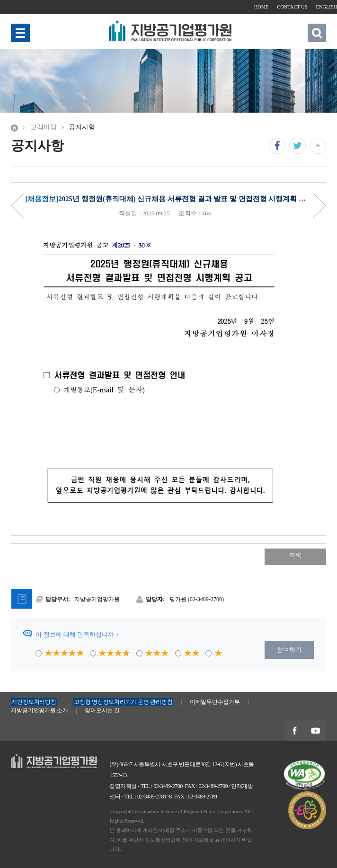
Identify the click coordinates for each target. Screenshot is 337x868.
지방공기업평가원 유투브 (315, 731)
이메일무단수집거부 (215, 702)
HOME (262, 7)
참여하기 (289, 650)
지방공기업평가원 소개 (39, 710)
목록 (295, 555)
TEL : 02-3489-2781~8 (148, 797)
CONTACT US (292, 7)
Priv (18, 206)
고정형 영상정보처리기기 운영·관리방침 (123, 702)
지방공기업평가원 (35, 759)
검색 (317, 33)
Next (319, 206)
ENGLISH (327, 7)
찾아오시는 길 (102, 710)
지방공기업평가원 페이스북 (294, 731)
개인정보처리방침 (34, 702)
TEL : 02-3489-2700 (162, 786)
